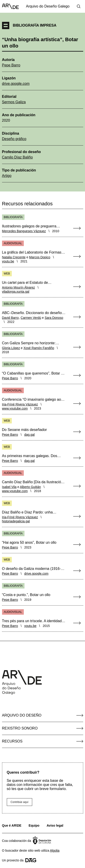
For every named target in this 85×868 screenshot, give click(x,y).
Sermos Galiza (14, 102)
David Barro (10, 318)
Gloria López (11, 348)
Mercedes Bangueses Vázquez (24, 231)
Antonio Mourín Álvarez (19, 287)
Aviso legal (55, 825)
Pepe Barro (11, 65)
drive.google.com (16, 84)
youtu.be (8, 261)
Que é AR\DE (12, 825)
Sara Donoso (54, 318)
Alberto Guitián (30, 487)
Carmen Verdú (31, 318)
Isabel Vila (9, 487)
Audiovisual (13, 243)
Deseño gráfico (14, 139)
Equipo (34, 825)
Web (7, 274)
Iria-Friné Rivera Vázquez (20, 404)
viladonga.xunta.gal (16, 292)
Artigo (7, 176)
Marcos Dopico (40, 257)
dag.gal (29, 435)
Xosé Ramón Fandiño (39, 348)
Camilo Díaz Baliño (17, 157)
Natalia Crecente (14, 257)
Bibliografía (13, 217)
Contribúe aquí (20, 802)
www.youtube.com (15, 408)
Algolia (55, 850)
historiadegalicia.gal (16, 521)
